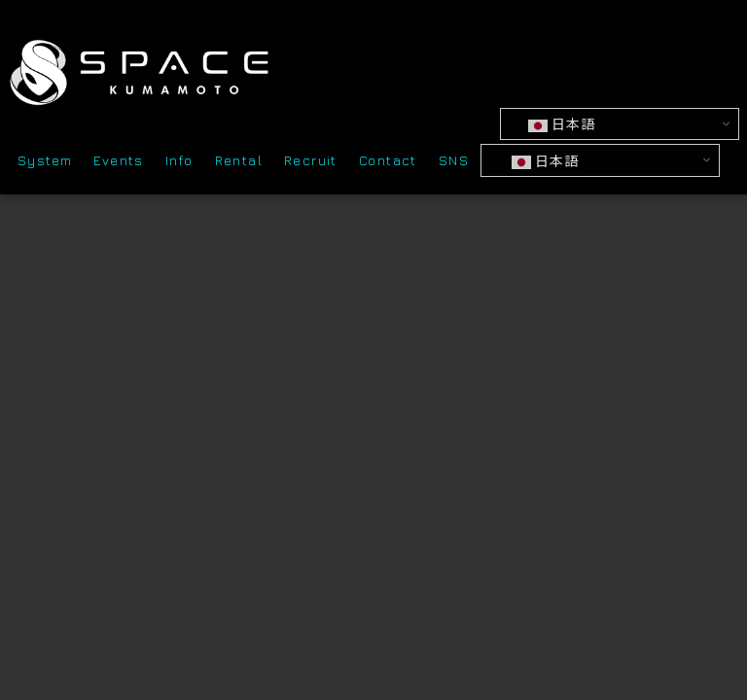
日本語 (565, 126)
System (45, 164)
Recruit (311, 164)
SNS (454, 164)
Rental (239, 164)
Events (118, 164)
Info (179, 164)
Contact (388, 164)
